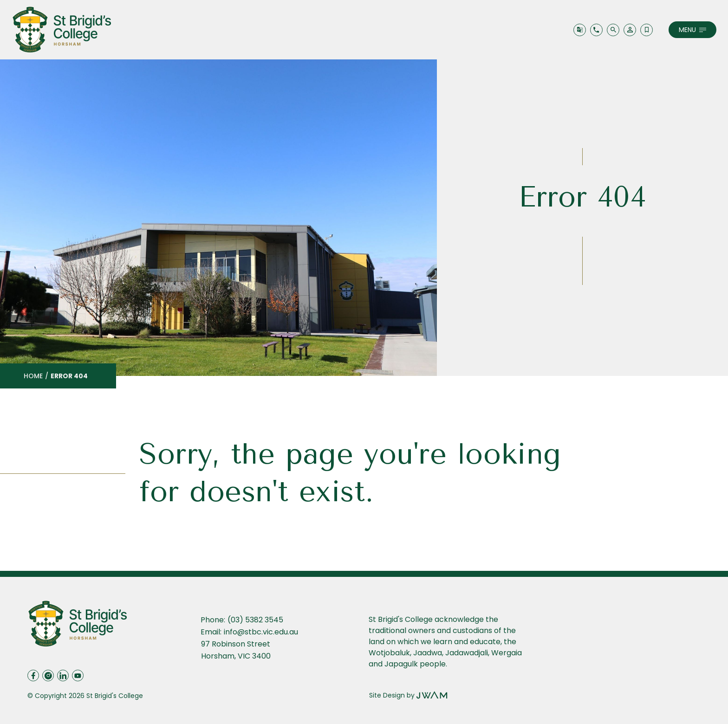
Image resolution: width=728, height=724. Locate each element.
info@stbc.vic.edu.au (261, 632)
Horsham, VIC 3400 (236, 656)
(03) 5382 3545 (255, 620)
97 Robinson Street (237, 644)
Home (33, 376)
